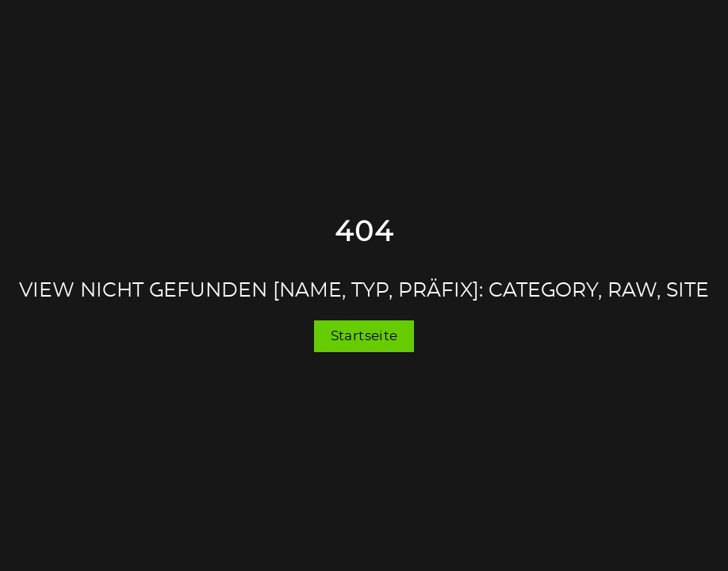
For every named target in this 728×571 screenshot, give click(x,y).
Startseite (364, 336)
